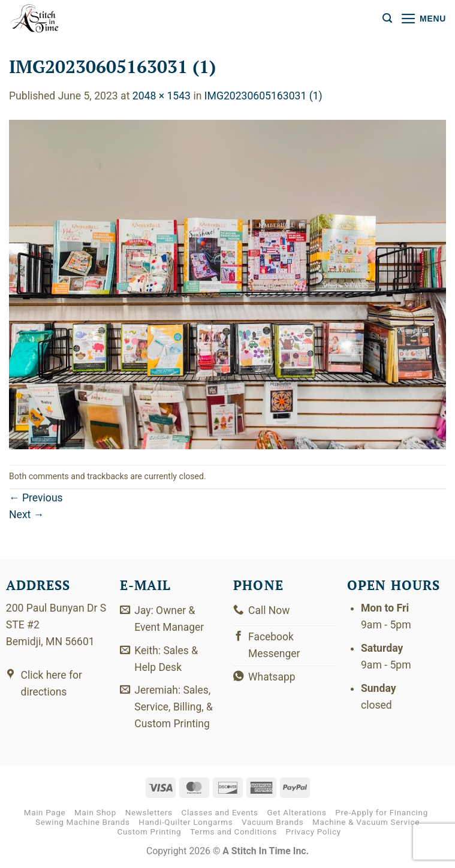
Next (26, 515)
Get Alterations (297, 814)
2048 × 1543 (162, 96)
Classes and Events (219, 814)
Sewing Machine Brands (83, 823)
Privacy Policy (314, 833)
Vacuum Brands (272, 823)
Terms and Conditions (233, 833)
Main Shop (95, 814)
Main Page (45, 814)
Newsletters (149, 814)
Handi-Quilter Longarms (186, 823)
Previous (36, 498)
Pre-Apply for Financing (382, 814)
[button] (387, 18)
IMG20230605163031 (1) (263, 96)
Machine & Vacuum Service (366, 823)
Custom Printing (150, 833)
